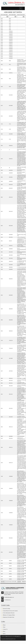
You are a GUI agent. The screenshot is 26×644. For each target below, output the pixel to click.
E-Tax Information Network (9, 613)
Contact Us (5, 629)
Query (4, 634)
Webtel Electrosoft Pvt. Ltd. (11, 639)
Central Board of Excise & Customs (10, 611)
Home (4, 625)
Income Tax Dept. (7, 609)
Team (4, 627)
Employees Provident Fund (8, 617)
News (4, 631)
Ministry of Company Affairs (9, 615)
